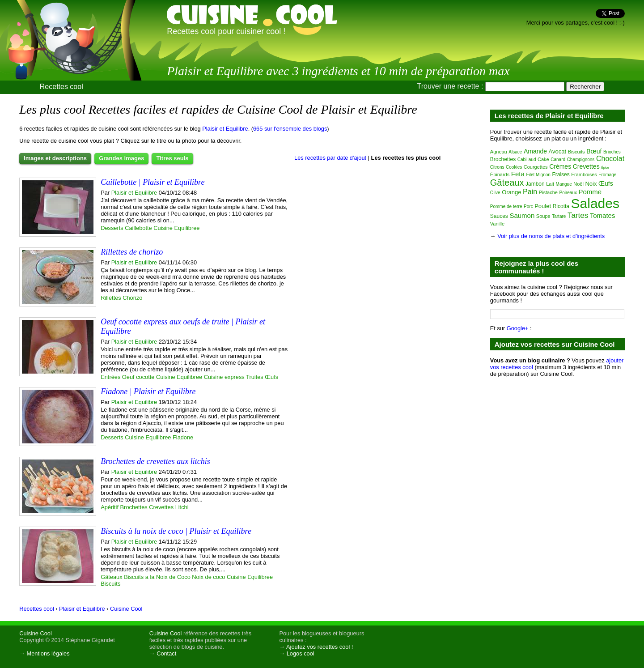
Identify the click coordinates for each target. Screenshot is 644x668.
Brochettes (134, 507)
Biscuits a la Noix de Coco (157, 577)
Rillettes (111, 298)
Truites (255, 377)
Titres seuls (172, 158)
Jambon (535, 184)
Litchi (182, 507)
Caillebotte (138, 228)
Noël (578, 184)
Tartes (578, 215)
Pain (530, 192)
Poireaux (568, 193)
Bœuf (594, 151)
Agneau (499, 152)
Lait (550, 184)
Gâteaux (111, 577)
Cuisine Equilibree (176, 228)
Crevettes (161, 507)
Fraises (561, 174)
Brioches (612, 152)
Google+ (518, 328)
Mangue (564, 184)
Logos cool (301, 653)
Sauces (499, 216)
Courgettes (536, 167)
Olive (495, 193)
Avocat (558, 151)
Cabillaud (527, 160)
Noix (591, 184)
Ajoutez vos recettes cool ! (320, 647)
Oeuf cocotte (138, 377)
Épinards (500, 174)
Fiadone (183, 437)
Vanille (497, 224)
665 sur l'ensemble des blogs (290, 129)
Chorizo (132, 298)
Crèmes (560, 166)
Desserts (112, 228)
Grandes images (121, 158)
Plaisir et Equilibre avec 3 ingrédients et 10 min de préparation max (338, 71)
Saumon (522, 215)
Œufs (271, 377)
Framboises (584, 174)
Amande (535, 151)
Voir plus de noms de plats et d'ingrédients (551, 236)
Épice (605, 168)
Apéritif (110, 507)
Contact (166, 653)
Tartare (559, 216)
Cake (543, 159)
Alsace (515, 152)
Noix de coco (208, 577)
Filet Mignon (538, 175)
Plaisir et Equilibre (225, 129)
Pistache (548, 192)
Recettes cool (61, 87)
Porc (528, 206)
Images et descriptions (55, 158)
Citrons (497, 167)
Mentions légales (48, 653)
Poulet (543, 206)
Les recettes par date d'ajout (330, 158)
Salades (595, 203)
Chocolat (610, 159)
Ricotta (561, 206)
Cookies (514, 167)
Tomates (603, 215)
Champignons (581, 160)
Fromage (607, 175)
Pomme (590, 192)
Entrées (110, 377)
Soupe (543, 216)
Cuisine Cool (36, 633)
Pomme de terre (506, 206)
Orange (511, 192)
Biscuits (110, 584)
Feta (518, 174)
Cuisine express (224, 377)
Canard (558, 160)
